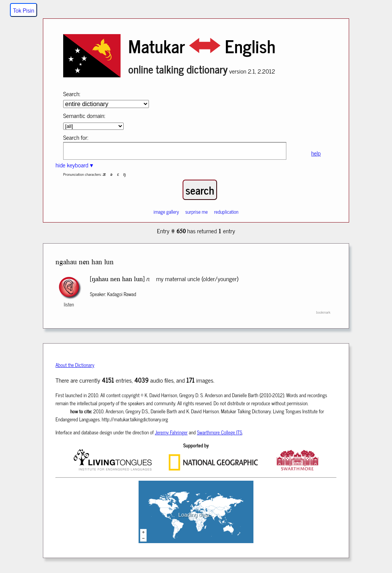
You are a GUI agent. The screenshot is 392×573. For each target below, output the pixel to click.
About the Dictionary (75, 365)
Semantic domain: (84, 115)
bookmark (323, 312)
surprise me (197, 212)
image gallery (166, 212)
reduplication (226, 212)
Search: (72, 93)
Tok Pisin (24, 10)
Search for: (76, 137)
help (316, 153)
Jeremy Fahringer (171, 432)
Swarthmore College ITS (219, 432)
